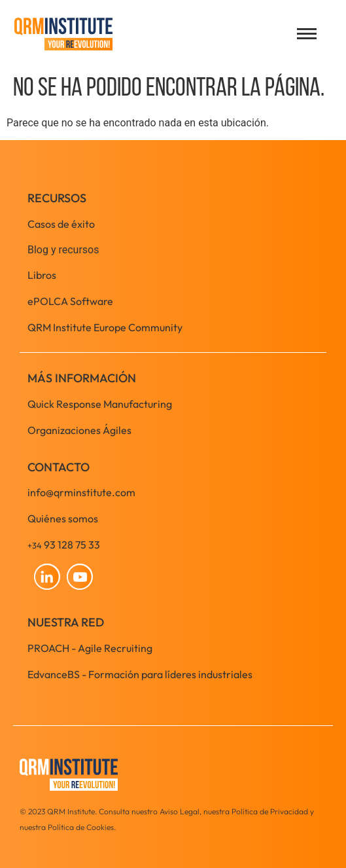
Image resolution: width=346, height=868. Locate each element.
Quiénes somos (63, 518)
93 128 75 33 (64, 545)
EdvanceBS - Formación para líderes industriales (140, 674)
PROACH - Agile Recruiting (90, 648)
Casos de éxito (61, 224)
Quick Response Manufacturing (100, 404)
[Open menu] (307, 34)
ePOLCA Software (70, 301)
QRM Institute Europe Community (105, 327)
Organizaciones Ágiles (79, 430)
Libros (42, 275)
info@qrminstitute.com (81, 492)
